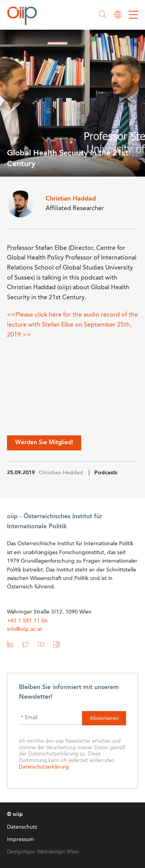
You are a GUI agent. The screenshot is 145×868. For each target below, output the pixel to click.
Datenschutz (22, 827)
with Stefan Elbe (51, 325)
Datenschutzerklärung (44, 767)
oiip (24, 15)
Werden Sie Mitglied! (44, 443)
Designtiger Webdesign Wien (43, 852)
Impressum (20, 839)
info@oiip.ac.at (25, 629)
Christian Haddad (61, 473)
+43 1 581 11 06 (27, 621)
